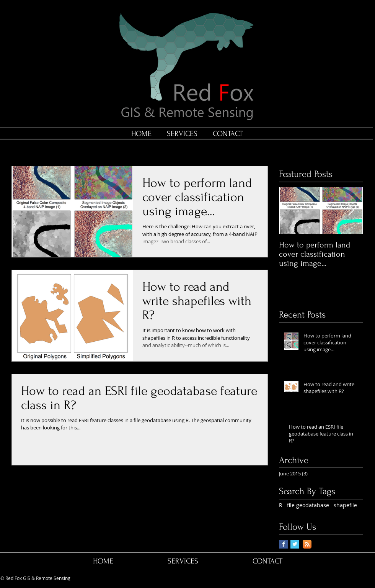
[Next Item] (351, 210)
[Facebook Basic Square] (283, 544)
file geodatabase (308, 505)
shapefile (345, 505)
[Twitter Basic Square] (295, 544)
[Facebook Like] (313, 578)
